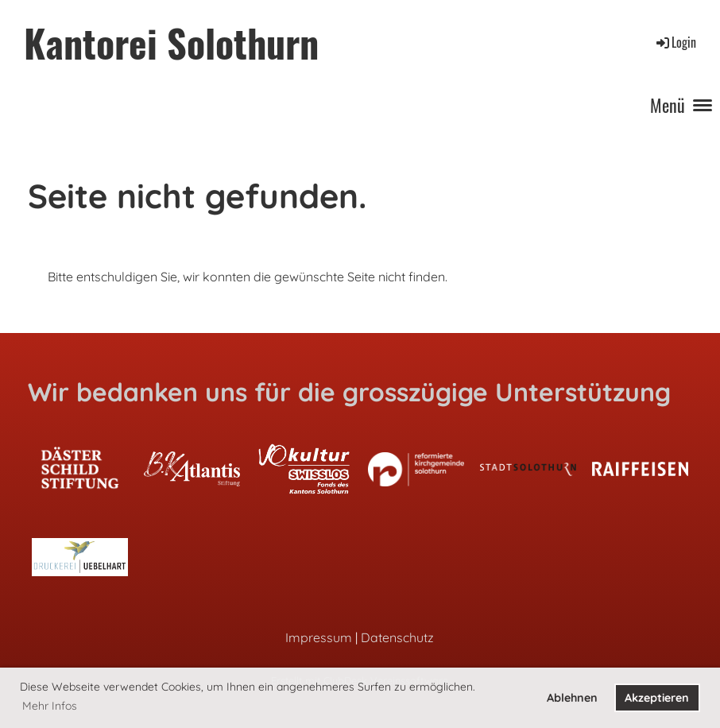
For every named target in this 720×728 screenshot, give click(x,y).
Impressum (319, 637)
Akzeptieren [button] (657, 698)
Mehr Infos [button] (50, 706)
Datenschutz (397, 637)
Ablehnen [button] (572, 698)
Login (675, 42)
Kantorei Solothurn (171, 43)
